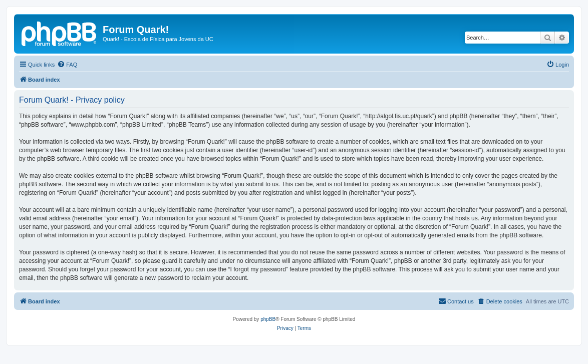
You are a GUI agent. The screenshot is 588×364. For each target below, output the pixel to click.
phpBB (268, 319)
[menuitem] (67, 65)
